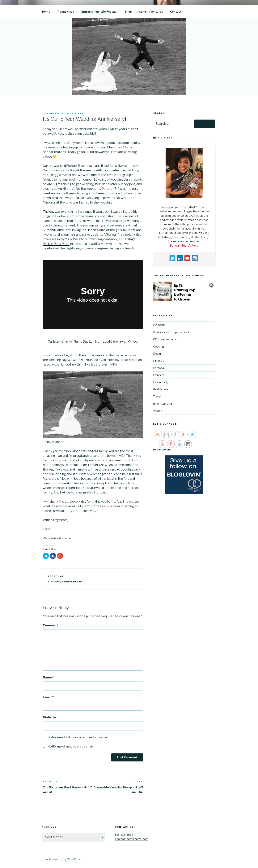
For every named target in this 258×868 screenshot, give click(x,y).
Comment (50, 625)
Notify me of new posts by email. (71, 746)
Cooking (159, 346)
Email (48, 697)
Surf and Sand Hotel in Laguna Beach (69, 230)
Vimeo (132, 342)
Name (48, 677)
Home (46, 12)
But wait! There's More (184, 245)
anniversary (72, 582)
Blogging (159, 325)
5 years (54, 582)
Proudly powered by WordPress (62, 859)
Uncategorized (163, 404)
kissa (79, 113)
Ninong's (159, 361)
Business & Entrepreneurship (172, 332)
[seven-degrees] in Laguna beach (110, 248)
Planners (159, 375)
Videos (158, 411)
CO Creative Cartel (165, 339)
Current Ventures (151, 12)
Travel (157, 396)
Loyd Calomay (113, 342)
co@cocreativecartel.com (132, 839)
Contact (176, 12)
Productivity (161, 382)
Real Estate (161, 389)
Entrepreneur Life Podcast (99, 12)
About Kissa (66, 12)
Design (158, 354)
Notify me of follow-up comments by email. (78, 737)
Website (49, 717)
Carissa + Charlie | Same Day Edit (71, 342)
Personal (56, 576)
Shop (128, 12)
